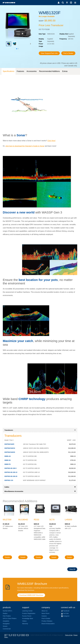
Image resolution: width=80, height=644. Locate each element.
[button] (30, 44)
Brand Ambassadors (48, 624)
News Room (45, 613)
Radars (5, 613)
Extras (65, 71)
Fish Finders (7, 616)
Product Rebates (47, 621)
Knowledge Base (28, 618)
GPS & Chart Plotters (10, 618)
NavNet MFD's (7, 611)
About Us (45, 611)
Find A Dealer (46, 618)
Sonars (5, 626)
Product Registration (29, 613)
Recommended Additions (49, 71)
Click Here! (51, 141)
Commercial (7, 629)
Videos (24, 621)
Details (7, 557)
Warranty (25, 624)
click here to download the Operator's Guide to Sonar (25, 146)
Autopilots (6, 621)
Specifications (9, 71)
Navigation (6, 624)
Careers (44, 616)
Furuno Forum (27, 616)
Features (20, 71)
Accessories (32, 71)
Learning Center (27, 611)
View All (72, 569)
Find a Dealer (68, 53)
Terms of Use (69, 635)
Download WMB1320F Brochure (31, 595)
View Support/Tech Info (49, 53)
